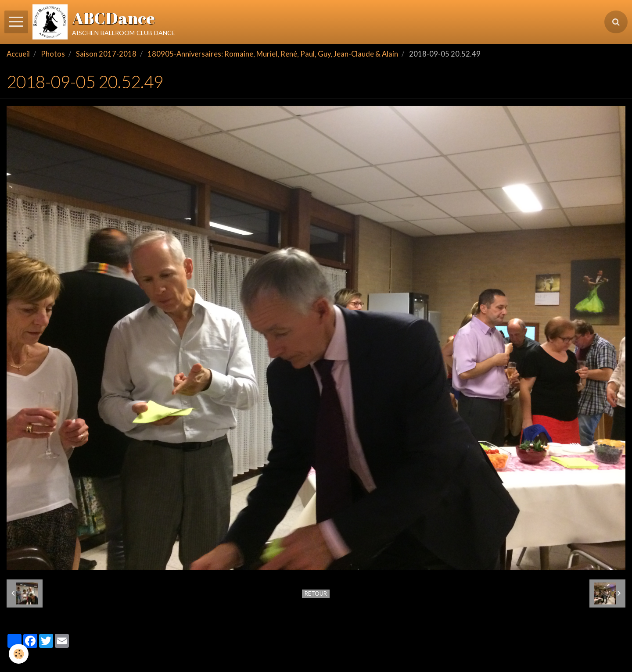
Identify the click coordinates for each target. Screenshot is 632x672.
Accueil (18, 54)
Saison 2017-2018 (106, 54)
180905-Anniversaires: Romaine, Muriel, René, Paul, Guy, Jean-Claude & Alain (273, 54)
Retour (316, 593)
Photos (53, 54)
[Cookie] (19, 654)
